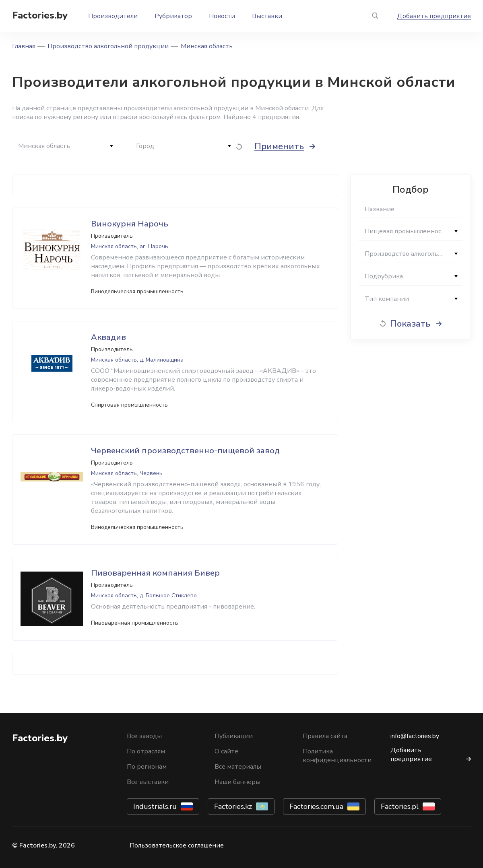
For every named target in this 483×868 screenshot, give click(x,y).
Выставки (267, 16)
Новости (222, 16)
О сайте (226, 751)
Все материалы (238, 767)
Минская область (207, 46)
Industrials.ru (155, 806)
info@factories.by (415, 736)
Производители (113, 16)
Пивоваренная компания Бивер (155, 573)
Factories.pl (400, 806)
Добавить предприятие (434, 16)
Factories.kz (233, 806)
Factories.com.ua (316, 806)
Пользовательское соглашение (177, 845)
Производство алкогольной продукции (108, 46)
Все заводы (144, 736)
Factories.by (40, 15)
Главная (24, 46)
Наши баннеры (237, 782)
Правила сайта (325, 736)
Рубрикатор (173, 16)
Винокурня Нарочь (130, 224)
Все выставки (148, 782)
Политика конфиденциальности (337, 756)
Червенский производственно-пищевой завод (185, 451)
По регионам (147, 767)
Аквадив (108, 337)
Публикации (234, 736)
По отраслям (146, 751)
